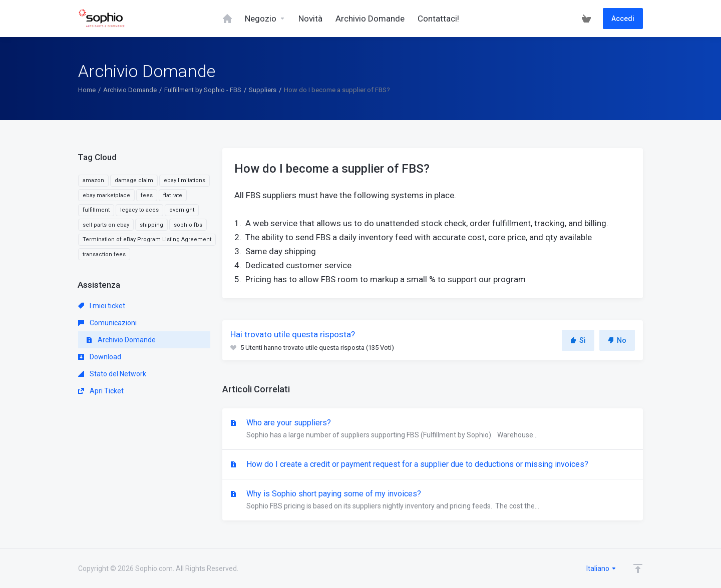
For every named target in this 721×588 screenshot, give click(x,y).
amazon (93, 180)
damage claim (134, 180)
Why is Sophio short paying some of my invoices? (433, 500)
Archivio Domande (130, 90)
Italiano (602, 568)
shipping (151, 225)
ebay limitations (185, 180)
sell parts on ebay (106, 225)
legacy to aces (139, 210)
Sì (578, 340)
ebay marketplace (106, 195)
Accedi (623, 19)
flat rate (173, 195)
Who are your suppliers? (433, 429)
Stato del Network (112, 374)
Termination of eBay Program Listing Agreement (147, 239)
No (617, 340)
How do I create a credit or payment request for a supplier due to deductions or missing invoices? (416, 464)
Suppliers (263, 90)
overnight (182, 210)
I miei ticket (102, 306)
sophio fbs (188, 225)
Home (87, 90)
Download (100, 357)
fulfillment (96, 210)
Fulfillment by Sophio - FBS (203, 90)
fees (147, 195)
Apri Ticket (101, 391)
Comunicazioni (107, 323)
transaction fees (104, 254)
